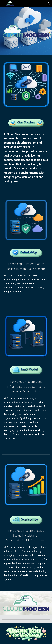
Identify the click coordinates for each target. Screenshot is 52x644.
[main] (26, 158)
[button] (3, 4)
